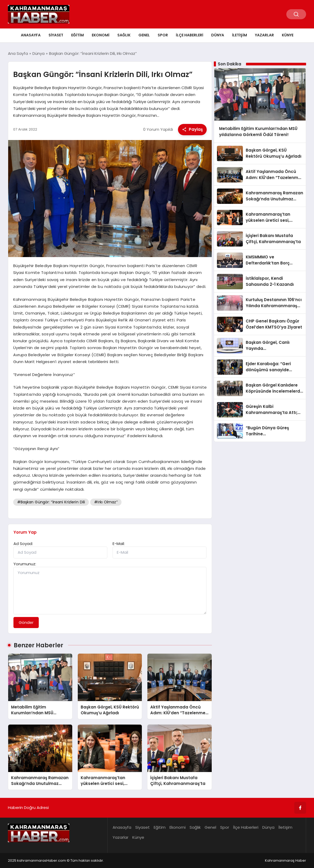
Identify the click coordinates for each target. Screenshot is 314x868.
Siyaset (56, 35)
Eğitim (78, 35)
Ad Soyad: (23, 544)
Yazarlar (264, 35)
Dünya (218, 35)
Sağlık (124, 35)
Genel (144, 35)
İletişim (240, 35)
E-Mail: (119, 544)
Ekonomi (101, 35)
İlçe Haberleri (190, 35)
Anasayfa (31, 35)
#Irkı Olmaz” (106, 502)
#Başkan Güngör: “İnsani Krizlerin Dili (51, 502)
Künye (288, 35)
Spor (163, 35)
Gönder (26, 622)
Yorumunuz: (25, 564)
